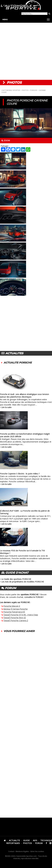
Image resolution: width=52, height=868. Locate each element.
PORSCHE (34, 90)
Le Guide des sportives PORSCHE (16, 579)
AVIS (35, 840)
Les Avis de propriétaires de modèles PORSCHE (23, 582)
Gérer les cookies (37, 851)
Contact (11, 851)
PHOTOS (25, 90)
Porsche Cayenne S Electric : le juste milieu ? (20, 474)
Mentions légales (22, 851)
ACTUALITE (14, 840)
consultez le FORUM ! (34, 597)
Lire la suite (6, 407)
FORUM (39, 843)
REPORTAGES (13, 843)
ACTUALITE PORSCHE (18, 363)
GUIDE (26, 840)
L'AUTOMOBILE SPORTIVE (11, 90)
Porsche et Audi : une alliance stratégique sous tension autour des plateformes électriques (24, 396)
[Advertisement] (26, 51)
